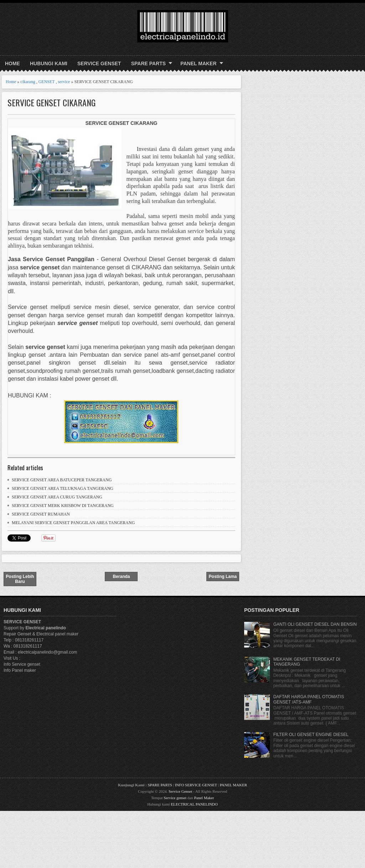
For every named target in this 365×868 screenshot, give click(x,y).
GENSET (47, 82)
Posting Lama (223, 577)
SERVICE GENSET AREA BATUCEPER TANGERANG (62, 480)
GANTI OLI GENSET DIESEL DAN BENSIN (315, 624)
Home (12, 64)
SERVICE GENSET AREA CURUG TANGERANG (57, 497)
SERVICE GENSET (99, 64)
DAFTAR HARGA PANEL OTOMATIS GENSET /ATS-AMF (309, 699)
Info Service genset (22, 664)
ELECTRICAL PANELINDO (194, 804)
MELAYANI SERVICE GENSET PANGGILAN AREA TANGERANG (73, 523)
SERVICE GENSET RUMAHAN (41, 514)
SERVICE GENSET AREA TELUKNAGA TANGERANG (63, 488)
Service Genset (180, 791)
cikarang (28, 82)
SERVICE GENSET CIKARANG (52, 103)
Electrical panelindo (45, 628)
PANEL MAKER (198, 64)
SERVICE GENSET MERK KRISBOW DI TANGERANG (63, 506)
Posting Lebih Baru (20, 579)
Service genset (175, 798)
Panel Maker (204, 798)
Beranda (121, 577)
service (64, 82)
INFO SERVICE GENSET (196, 785)
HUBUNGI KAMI (49, 64)
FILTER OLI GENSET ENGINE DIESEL (311, 735)
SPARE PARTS (149, 64)
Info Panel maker (20, 670)
